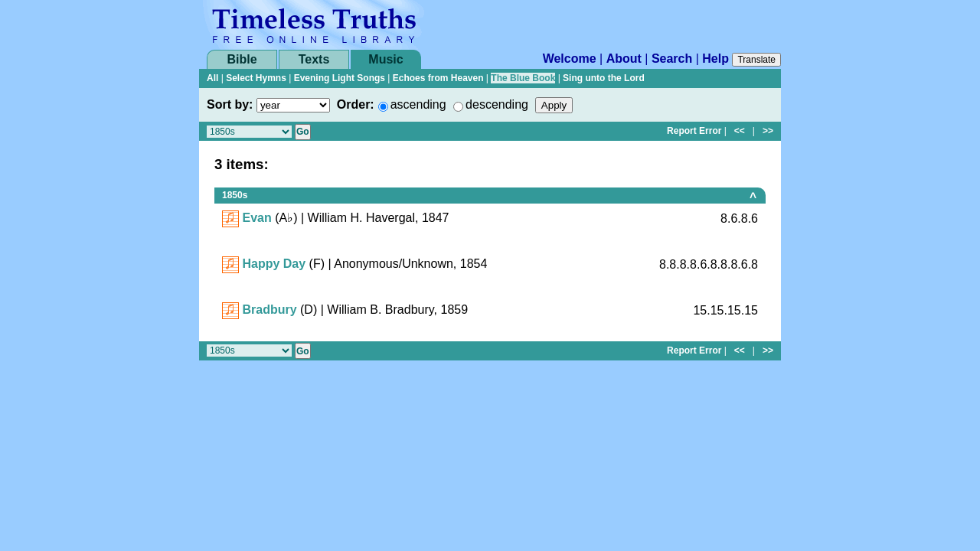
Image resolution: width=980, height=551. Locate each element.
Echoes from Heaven (438, 78)
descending (497, 104)
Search (672, 59)
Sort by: (230, 104)
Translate (756, 60)
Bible (242, 59)
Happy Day (274, 264)
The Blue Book (523, 78)
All (212, 78)
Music (385, 59)
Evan (256, 218)
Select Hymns (256, 78)
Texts (314, 59)
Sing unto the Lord (604, 78)
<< (740, 131)
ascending (418, 104)
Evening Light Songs (340, 78)
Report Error (694, 131)
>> (768, 131)
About (624, 59)
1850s (235, 195)
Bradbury (269, 310)
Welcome (570, 59)
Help (715, 59)
